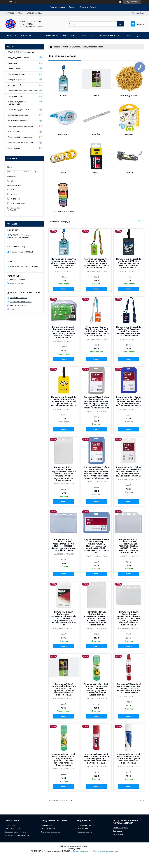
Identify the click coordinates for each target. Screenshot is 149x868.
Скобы (96, 173)
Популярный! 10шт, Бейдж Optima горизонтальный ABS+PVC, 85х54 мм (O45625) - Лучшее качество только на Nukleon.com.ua (129, 546)
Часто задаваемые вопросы (17, 835)
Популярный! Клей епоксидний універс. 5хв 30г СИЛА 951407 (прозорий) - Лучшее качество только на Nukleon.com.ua (64, 689)
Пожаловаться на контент (82, 851)
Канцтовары (76, 47)
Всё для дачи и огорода (18, 58)
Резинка (129, 134)
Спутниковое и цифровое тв (20, 74)
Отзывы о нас (86, 36)
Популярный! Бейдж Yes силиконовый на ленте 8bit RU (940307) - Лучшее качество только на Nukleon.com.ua (64, 263)
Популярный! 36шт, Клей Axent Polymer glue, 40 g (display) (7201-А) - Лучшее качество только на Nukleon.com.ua (129, 688)
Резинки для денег (129, 96)
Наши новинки (51, 36)
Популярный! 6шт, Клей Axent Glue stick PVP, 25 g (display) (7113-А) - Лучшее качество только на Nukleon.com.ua (96, 759)
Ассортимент (28, 36)
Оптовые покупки (48, 829)
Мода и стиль (14, 131)
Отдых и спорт (14, 69)
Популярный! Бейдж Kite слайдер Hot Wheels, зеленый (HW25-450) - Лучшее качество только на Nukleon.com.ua (96, 263)
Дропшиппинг (46, 825)
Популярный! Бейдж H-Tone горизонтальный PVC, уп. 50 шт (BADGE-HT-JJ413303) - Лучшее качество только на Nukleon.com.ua (64, 332)
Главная (12, 36)
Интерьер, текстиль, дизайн (20, 143)
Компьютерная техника (18, 115)
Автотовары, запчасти (17, 120)
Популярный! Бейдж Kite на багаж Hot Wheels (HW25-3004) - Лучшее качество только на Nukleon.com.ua (129, 263)
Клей (96, 96)
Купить (64, 289)
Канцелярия (13, 63)
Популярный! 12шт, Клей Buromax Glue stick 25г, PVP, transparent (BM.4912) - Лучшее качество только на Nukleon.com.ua (96, 689)
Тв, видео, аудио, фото (18, 109)
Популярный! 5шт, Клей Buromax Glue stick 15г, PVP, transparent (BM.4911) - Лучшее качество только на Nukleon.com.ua (64, 760)
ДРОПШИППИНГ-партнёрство (21, 52)
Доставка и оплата (13, 829)
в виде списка (143, 222)
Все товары (118, 831)
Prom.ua (86, 846)
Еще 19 (13, 210)
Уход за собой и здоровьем (20, 137)
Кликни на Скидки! (88, 7)
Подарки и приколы (16, 80)
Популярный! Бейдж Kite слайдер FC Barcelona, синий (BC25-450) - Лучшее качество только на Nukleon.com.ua (129, 331)
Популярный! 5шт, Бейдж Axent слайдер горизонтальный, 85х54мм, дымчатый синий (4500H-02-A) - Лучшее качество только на (96, 546)
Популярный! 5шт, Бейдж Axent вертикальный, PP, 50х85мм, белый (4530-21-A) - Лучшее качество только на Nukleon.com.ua (129, 472)
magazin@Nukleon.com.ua (21, 302)
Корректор (63, 134)
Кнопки (129, 173)
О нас (127, 36)
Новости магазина (84, 832)
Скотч (63, 173)
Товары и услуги (61, 47)
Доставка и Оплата (109, 36)
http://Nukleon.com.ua (18, 298)
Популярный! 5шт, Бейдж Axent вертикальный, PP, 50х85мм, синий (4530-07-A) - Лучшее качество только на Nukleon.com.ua (129, 401)
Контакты (69, 36)
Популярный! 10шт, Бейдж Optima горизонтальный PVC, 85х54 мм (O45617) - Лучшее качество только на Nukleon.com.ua (64, 545)
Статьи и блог (83, 829)
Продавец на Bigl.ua (75, 849)
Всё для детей (14, 85)
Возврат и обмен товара (15, 832)
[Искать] (120, 24)
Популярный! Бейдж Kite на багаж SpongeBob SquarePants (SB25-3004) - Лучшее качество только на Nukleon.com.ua (64, 401)
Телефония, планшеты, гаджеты (22, 91)
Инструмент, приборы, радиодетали (17, 103)
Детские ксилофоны (63, 211)
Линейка (96, 134)
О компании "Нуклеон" (86, 825)
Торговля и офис (15, 96)
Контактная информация (51, 832)
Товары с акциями (120, 828)
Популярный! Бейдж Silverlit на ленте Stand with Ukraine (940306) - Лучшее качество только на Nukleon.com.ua (96, 331)
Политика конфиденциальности (106, 851)
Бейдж (63, 96)
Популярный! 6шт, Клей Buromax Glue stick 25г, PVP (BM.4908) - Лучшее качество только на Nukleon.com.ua (129, 759)
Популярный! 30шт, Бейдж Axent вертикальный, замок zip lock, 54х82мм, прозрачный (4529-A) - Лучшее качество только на (64, 618)
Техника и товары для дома (20, 126)
